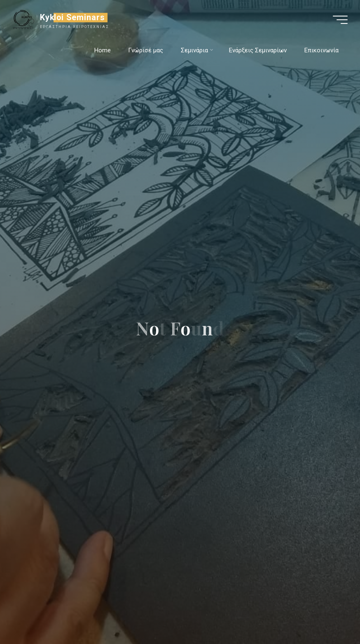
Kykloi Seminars (73, 18)
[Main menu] (340, 20)
